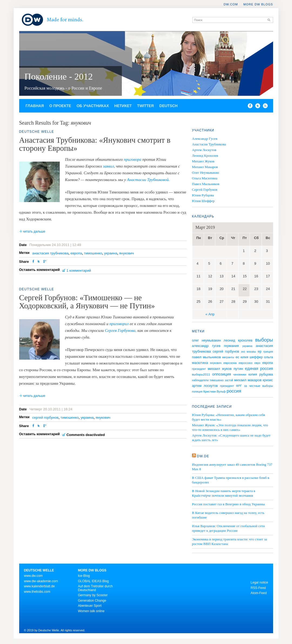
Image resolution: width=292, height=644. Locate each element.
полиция (197, 392)
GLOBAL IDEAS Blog (93, 581)
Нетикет (123, 106)
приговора (133, 159)
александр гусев (206, 346)
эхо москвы (249, 352)
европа (76, 253)
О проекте (60, 106)
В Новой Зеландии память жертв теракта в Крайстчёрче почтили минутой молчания (224, 493)
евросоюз (245, 363)
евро (257, 363)
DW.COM (231, 4)
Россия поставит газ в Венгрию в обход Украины (229, 504)
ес (237, 357)
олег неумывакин (207, 340)
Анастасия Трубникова (209, 144)
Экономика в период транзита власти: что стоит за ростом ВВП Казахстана (230, 541)
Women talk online (91, 611)
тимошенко (93, 253)
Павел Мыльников (206, 184)
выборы (264, 340)
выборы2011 (201, 374)
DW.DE (203, 456)
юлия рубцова (261, 374)
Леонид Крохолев (205, 156)
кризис (268, 380)
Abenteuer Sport (90, 606)
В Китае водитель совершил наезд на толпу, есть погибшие (228, 515)
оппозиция (221, 374)
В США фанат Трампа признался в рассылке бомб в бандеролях (231, 480)
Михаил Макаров (205, 167)
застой (229, 380)
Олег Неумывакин (206, 173)
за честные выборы (258, 386)
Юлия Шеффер (203, 201)
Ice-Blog (84, 576)
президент (199, 369)
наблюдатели (200, 380)
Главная (35, 106)
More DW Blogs (258, 4)
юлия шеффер (251, 357)
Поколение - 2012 (59, 76)
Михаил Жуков (203, 161)
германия (231, 346)
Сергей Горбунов (205, 190)
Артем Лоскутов (204, 150)
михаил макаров (248, 380)
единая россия (259, 369)
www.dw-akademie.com (41, 581)
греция (268, 352)
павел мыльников (207, 357)
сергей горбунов (45, 418)
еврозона (230, 363)
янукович (127, 253)
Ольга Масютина (205, 178)
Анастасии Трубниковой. (148, 180)
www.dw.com (33, 576)
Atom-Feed (259, 593)
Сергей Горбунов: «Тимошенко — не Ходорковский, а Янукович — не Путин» (87, 302)
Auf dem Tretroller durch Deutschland (95, 588)
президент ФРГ (231, 386)
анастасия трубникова (50, 253)
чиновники (240, 375)
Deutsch (169, 106)
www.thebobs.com (37, 592)
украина (110, 253)
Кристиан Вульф (214, 391)
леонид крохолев (238, 340)
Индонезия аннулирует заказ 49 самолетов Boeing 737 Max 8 (232, 467)
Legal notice (259, 582)
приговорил (120, 324)
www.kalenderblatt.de (39, 586)
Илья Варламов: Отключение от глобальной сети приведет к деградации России (229, 528)
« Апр (210, 314)
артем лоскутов (205, 386)
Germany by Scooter (93, 595)
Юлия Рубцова (203, 195)
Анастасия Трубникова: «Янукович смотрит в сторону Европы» (95, 144)
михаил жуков (220, 369)
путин (238, 369)
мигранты (228, 357)
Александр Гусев (205, 139)
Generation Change (92, 601)
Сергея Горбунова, (121, 330)
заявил (108, 166)
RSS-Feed (258, 588)
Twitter (146, 106)
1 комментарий (79, 270)
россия (234, 391)
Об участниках (93, 106)
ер (260, 352)
